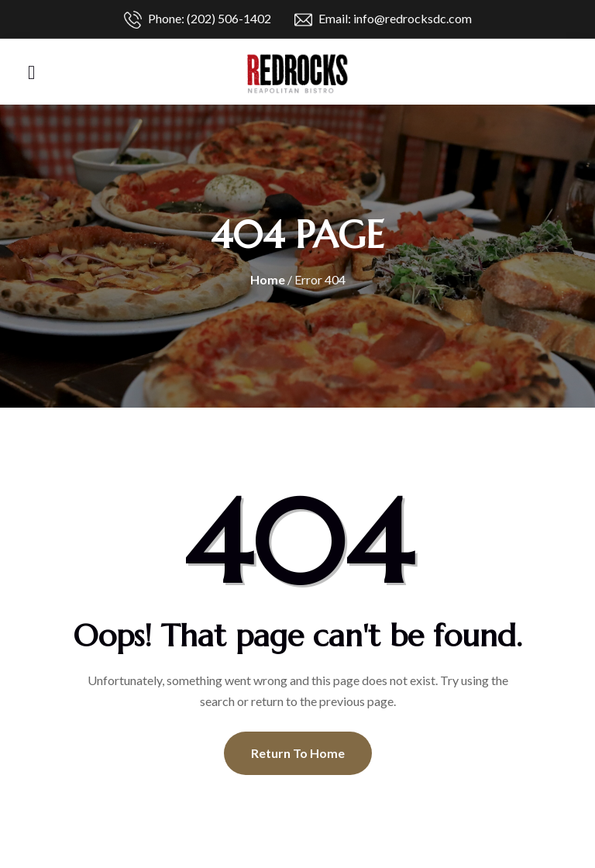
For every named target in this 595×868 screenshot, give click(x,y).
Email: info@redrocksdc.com (383, 20)
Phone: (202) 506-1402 (198, 20)
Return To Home (298, 753)
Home (268, 279)
